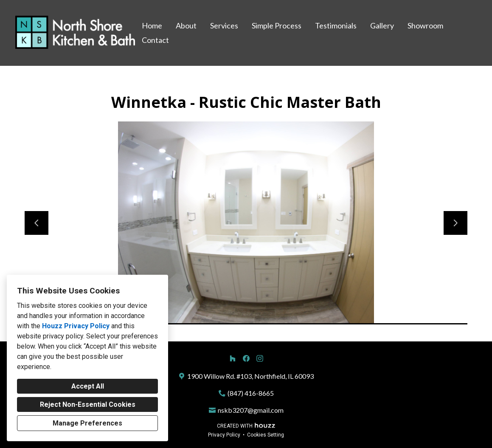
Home (152, 25)
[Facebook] (246, 358)
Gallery (382, 25)
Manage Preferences (87, 423)
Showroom (425, 25)
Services (224, 25)
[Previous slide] (37, 223)
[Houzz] (233, 358)
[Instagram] (260, 358)
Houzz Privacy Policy (76, 326)
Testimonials (336, 25)
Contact (155, 40)
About (186, 25)
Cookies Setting (266, 435)
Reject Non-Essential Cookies (88, 404)
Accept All (88, 386)
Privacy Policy (224, 435)
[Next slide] (455, 223)
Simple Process (277, 25)
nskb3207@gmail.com (251, 410)
